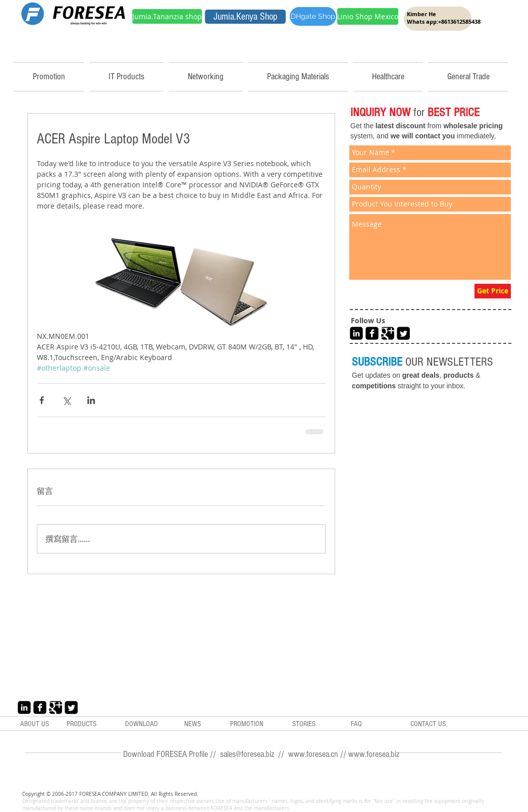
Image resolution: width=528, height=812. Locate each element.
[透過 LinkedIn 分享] (91, 400)
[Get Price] (493, 291)
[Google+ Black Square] (388, 333)
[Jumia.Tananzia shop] (167, 16)
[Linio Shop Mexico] (368, 16)
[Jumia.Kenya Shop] (245, 17)
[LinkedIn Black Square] (356, 333)
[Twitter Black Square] (403, 333)
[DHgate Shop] (313, 16)
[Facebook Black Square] (372, 333)
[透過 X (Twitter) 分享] (66, 400)
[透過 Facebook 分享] (42, 400)
